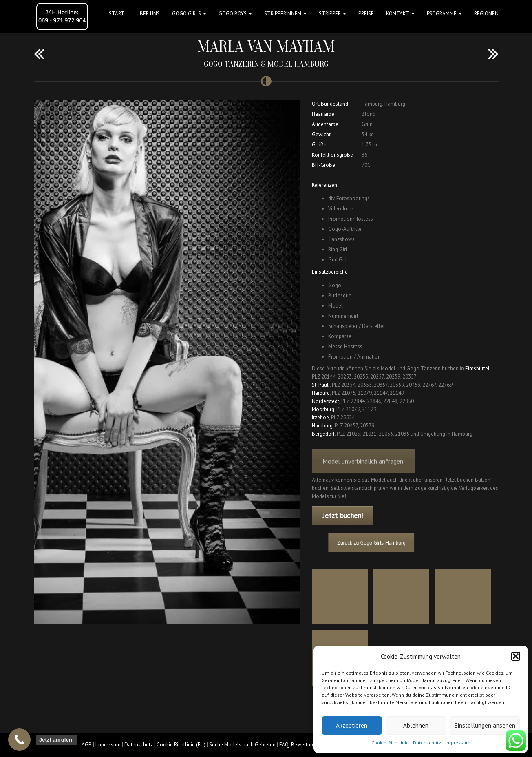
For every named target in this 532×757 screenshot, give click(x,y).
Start (117, 14)
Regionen (486, 14)
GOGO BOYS (235, 14)
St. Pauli (321, 385)
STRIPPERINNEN (285, 14)
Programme (444, 14)
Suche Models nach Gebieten (242, 745)
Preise (366, 14)
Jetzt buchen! (343, 516)
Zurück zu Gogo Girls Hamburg (378, 543)
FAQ (284, 745)
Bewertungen (306, 745)
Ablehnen (416, 725)
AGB (87, 745)
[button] (516, 656)
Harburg (321, 393)
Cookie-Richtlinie (390, 743)
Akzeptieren (352, 725)
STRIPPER (332, 14)
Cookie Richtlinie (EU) (181, 745)
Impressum (458, 743)
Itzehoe (320, 417)
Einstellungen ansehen (485, 725)
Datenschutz (427, 743)
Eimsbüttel (477, 369)
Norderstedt (326, 401)
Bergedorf (323, 434)
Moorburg (323, 409)
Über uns (148, 14)
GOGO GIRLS (189, 14)
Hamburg (322, 426)
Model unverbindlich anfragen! (364, 467)
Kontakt (400, 14)
